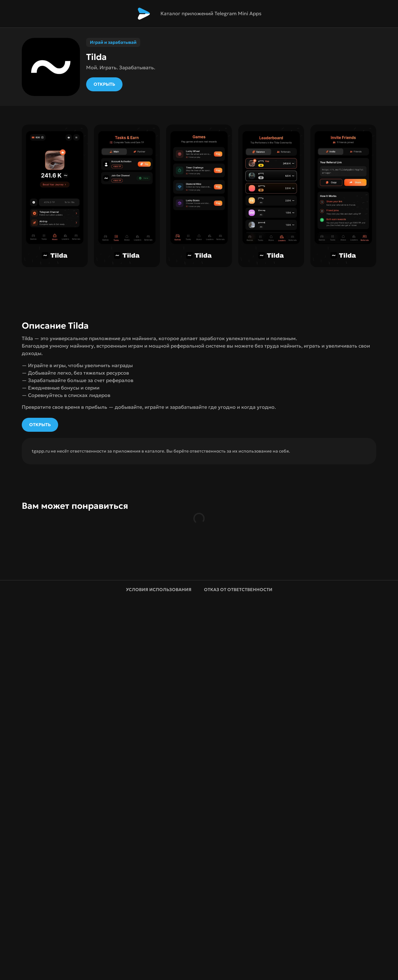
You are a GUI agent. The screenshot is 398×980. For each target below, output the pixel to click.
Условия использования (159, 590)
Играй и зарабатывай (113, 42)
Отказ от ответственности (238, 590)
